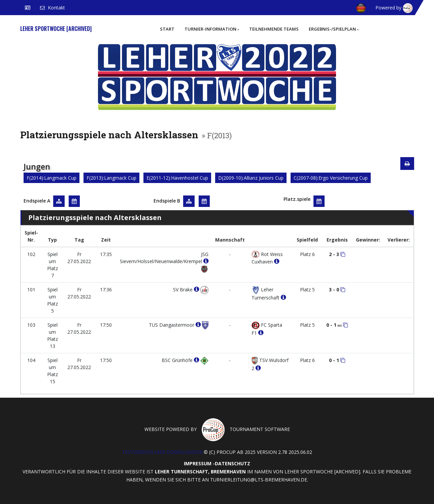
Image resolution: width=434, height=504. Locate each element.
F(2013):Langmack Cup (111, 178)
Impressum (198, 463)
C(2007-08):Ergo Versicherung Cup (331, 178)
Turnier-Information (212, 29)
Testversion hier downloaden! (162, 452)
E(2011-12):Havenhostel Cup (177, 178)
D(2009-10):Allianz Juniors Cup (251, 178)
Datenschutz (232, 463)
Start (167, 29)
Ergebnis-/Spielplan (334, 29)
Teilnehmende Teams (274, 29)
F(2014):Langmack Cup (52, 178)
